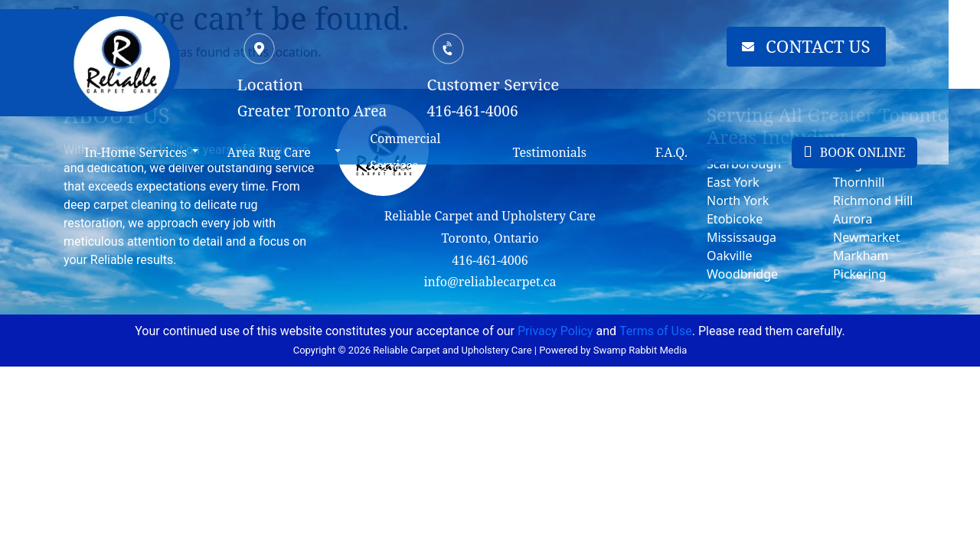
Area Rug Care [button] (276, 152)
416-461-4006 (490, 260)
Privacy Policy (555, 331)
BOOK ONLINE (881, 152)
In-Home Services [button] (139, 152)
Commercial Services (417, 153)
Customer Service (507, 85)
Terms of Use (656, 331)
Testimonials (567, 152)
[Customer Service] (463, 49)
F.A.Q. (693, 152)
